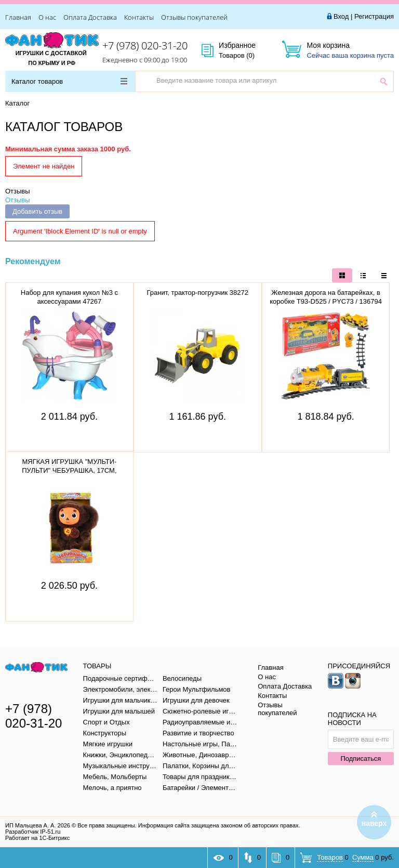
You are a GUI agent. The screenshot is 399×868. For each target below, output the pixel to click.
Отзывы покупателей (194, 17)
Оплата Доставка (90, 17)
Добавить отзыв (37, 211)
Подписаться (361, 759)
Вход (341, 16)
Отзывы (18, 191)
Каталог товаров (69, 81)
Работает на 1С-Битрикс (37, 838)
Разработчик (33, 832)
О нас (47, 17)
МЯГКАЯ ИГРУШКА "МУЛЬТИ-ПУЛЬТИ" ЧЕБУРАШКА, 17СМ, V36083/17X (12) (69, 470)
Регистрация (374, 16)
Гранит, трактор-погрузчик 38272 (198, 293)
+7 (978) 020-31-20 (145, 46)
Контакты (139, 17)
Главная (18, 17)
